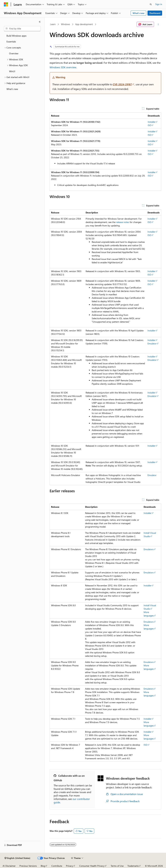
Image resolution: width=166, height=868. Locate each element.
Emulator (152, 343)
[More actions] (158, 24)
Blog (43, 866)
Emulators (149, 549)
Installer (152, 122)
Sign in (159, 4)
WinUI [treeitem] (12, 71)
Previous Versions (28, 866)
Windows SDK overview (63, 67)
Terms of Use (117, 866)
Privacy (70, 866)
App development (84, 24)
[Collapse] (40, 22)
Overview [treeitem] (14, 53)
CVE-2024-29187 (122, 84)
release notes (123, 222)
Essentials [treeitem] (11, 42)
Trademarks (133, 866)
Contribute (57, 866)
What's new (139, 13)
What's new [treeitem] (12, 89)
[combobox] (22, 29)
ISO (150, 125)
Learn (53, 24)
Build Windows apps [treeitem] (16, 36)
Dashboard (155, 13)
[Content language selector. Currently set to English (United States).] (17, 858)
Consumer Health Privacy (92, 866)
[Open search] (151, 4)
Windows (65, 24)
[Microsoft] (6, 4)
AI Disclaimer (9, 866)
